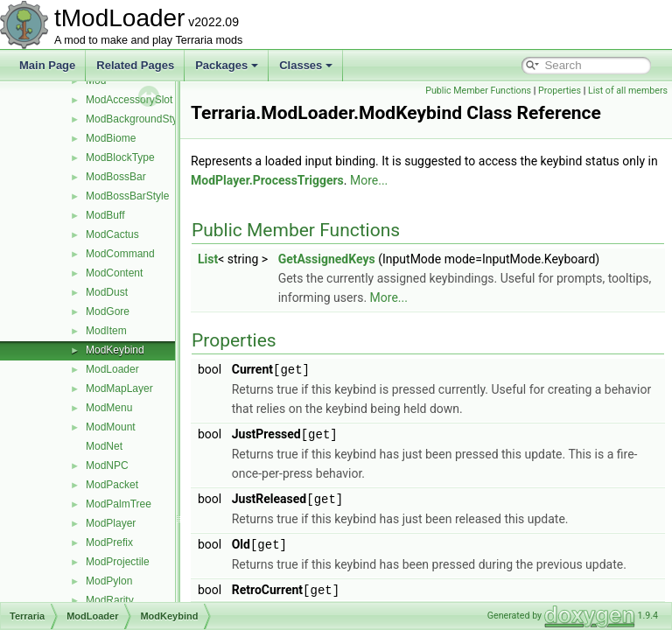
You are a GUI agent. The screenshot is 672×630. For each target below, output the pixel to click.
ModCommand (120, 254)
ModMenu (109, 408)
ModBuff (105, 215)
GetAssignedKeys (371, 278)
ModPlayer (111, 523)
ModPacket (112, 485)
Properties (642, 91)
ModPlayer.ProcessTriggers (350, 199)
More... (451, 199)
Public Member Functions (560, 91)
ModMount (111, 427)
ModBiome (111, 138)
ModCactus (112, 234)
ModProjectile (118, 562)
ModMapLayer (119, 388)
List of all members (628, 110)
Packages (227, 65)
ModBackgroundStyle (136, 119)
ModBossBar (116, 177)
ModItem (106, 331)
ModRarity (110, 600)
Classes (306, 65)
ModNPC (107, 465)
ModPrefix (109, 542)
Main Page (47, 65)
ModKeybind (115, 350)
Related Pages (135, 65)
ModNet (104, 446)
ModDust (107, 292)
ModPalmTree (119, 504)
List (252, 278)
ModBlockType (120, 157)
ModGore (108, 311)
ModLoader (112, 369)
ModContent (114, 273)
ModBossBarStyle (127, 196)
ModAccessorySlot (129, 100)
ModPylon (109, 581)
